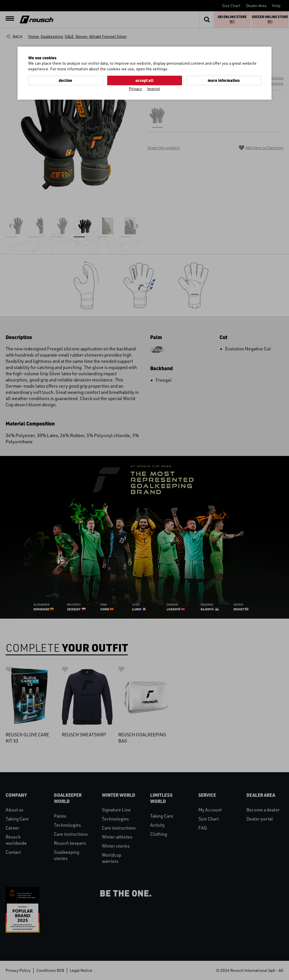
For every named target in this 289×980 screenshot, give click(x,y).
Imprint (154, 89)
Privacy (135, 89)
